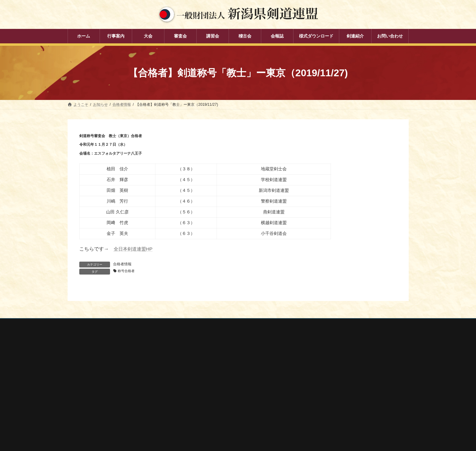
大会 (192, 371)
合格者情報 (122, 264)
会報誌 (194, 413)
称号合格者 (128, 271)
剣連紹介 (195, 424)
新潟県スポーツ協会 (323, 379)
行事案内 (195, 360)
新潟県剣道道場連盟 (323, 387)
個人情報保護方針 (88, 325)
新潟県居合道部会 (321, 395)
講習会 (194, 392)
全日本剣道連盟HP (134, 249)
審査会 (194, 382)
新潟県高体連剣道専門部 (327, 403)
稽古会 (194, 403)
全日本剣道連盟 (320, 370)
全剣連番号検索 (320, 362)
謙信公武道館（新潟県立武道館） (334, 411)
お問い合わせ (126, 325)
